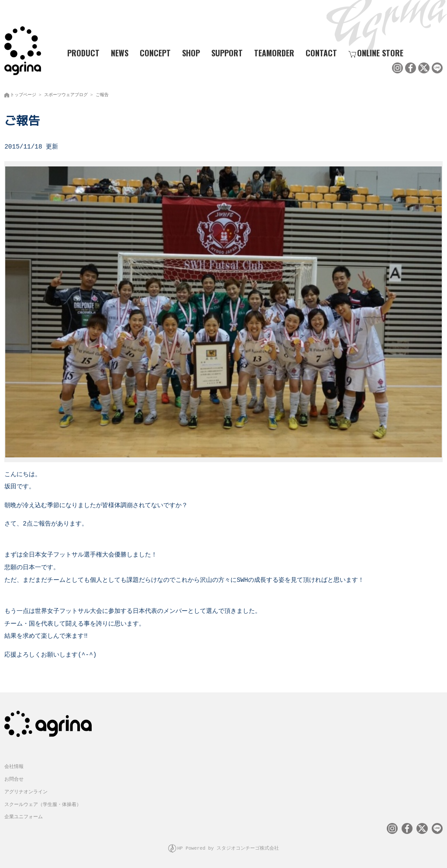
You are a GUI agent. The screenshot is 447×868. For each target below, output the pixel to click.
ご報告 (102, 94)
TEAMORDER (274, 53)
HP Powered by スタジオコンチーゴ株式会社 (228, 846)
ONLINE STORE (376, 53)
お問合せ (14, 777)
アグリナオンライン (26, 790)
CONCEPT (155, 53)
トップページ (23, 94)
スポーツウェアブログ (66, 94)
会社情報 (14, 765)
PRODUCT (80, 53)
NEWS (120, 53)
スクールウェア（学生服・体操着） (43, 803)
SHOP (191, 53)
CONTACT (321, 53)
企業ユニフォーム (24, 815)
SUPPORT (227, 53)
